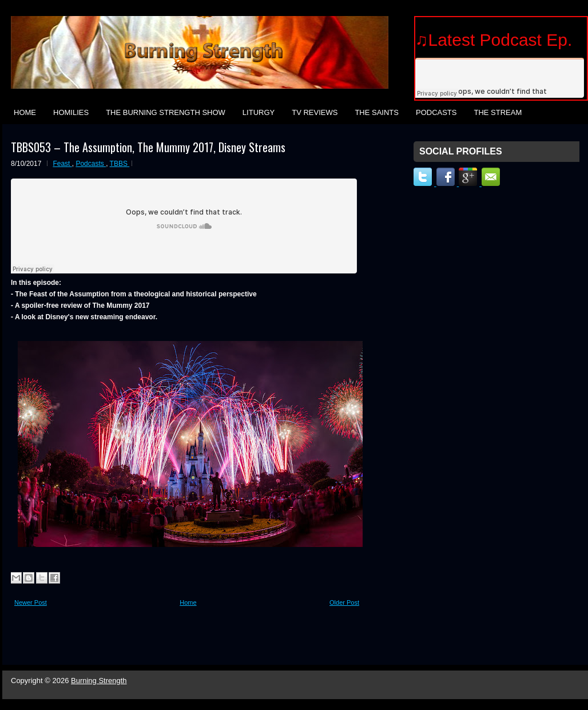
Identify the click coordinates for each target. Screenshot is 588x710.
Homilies (71, 112)
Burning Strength (99, 681)
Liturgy (259, 112)
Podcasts (436, 112)
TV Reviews (315, 112)
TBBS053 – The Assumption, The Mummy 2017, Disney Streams (148, 147)
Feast (62, 164)
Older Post (344, 602)
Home (25, 112)
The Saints (377, 112)
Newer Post (31, 602)
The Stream (498, 112)
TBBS (120, 164)
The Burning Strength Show (166, 112)
